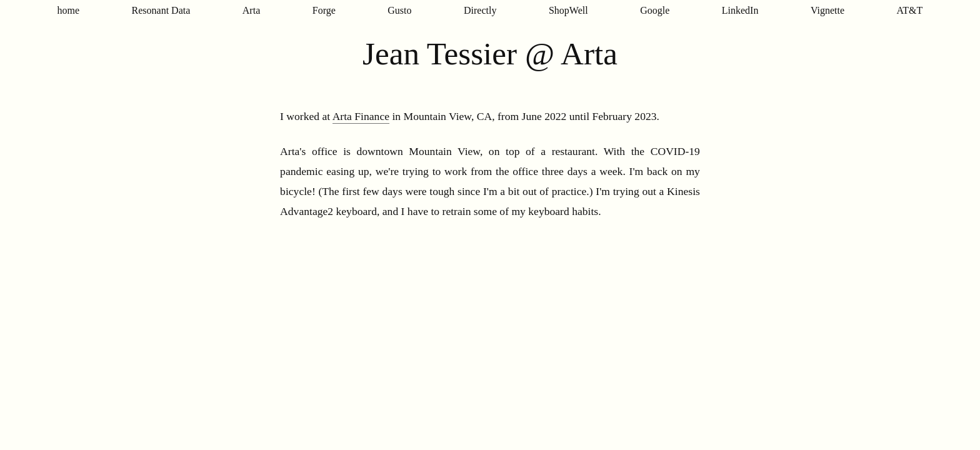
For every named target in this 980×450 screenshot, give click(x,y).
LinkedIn (740, 10)
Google (655, 10)
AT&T (910, 10)
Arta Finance (361, 116)
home (69, 10)
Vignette (827, 10)
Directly (480, 10)
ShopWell (568, 10)
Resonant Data (161, 10)
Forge (324, 10)
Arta (251, 10)
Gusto (399, 10)
